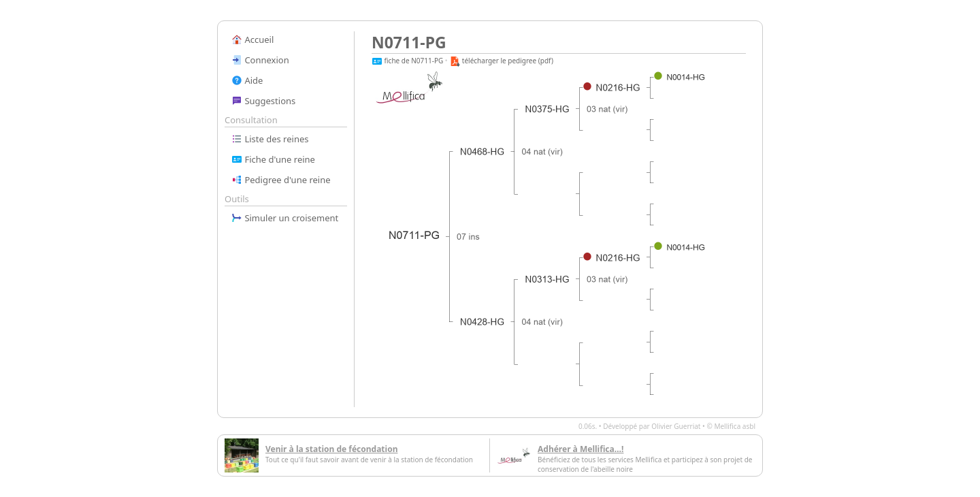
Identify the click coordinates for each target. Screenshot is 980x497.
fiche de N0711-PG (407, 61)
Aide (247, 80)
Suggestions (263, 101)
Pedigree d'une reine (281, 180)
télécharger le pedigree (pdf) (501, 61)
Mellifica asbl (735, 426)
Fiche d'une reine (273, 159)
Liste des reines (270, 139)
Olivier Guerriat (676, 426)
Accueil (252, 39)
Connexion (260, 60)
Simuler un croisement (285, 218)
